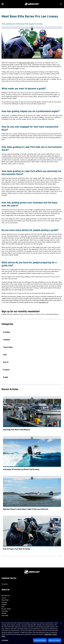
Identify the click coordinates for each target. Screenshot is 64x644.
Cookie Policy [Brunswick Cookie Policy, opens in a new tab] (48, 634)
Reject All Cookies (55, 640)
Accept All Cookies (40, 640)
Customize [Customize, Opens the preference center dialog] (5, 640)
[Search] (61, 4)
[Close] (61, 623)
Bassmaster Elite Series (27, 63)
